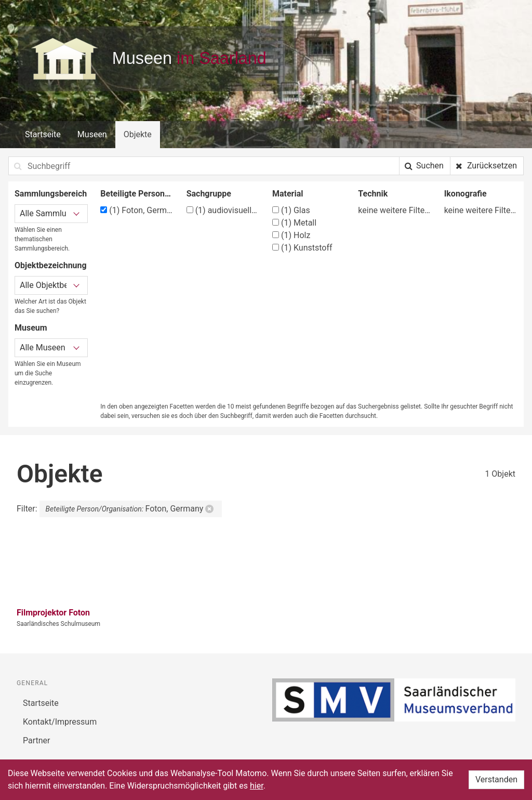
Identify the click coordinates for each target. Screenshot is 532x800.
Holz (291, 235)
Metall (294, 223)
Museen (92, 134)
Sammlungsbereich (51, 194)
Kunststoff (302, 248)
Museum (31, 328)
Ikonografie (465, 194)
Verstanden (496, 779)
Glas (291, 210)
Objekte (138, 134)
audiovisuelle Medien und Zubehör (223, 210)
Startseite (43, 134)
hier (257, 786)
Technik (373, 194)
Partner (37, 740)
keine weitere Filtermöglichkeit (395, 210)
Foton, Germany (137, 210)
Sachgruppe (209, 194)
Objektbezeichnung (51, 265)
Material (288, 194)
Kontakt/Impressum (60, 722)
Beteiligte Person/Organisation (137, 194)
